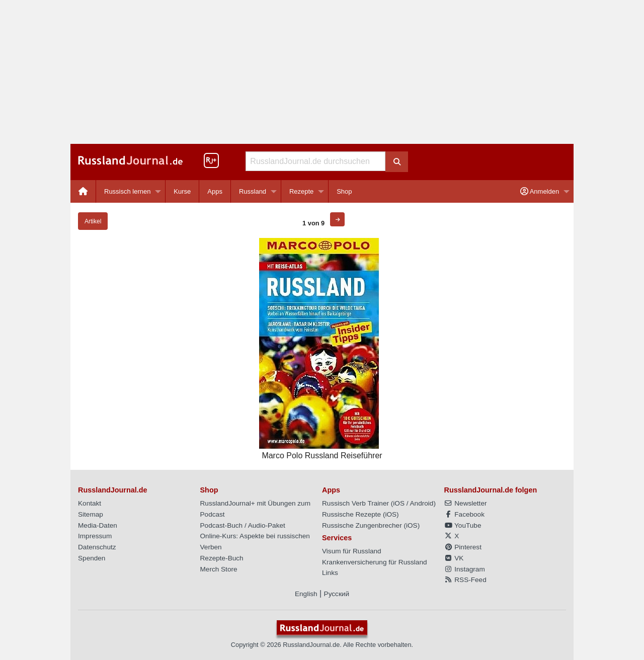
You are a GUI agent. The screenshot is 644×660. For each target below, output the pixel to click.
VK (454, 558)
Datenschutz (97, 547)
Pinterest (463, 547)
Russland (253, 191)
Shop (344, 191)
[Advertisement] (322, 72)
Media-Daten (98, 525)
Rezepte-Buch (222, 558)
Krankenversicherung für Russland (375, 562)
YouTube (463, 525)
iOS (399, 503)
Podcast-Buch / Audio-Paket (243, 525)
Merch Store (219, 569)
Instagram (465, 569)
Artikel (93, 221)
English (306, 594)
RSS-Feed (465, 580)
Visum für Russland (352, 551)
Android (422, 503)
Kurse (182, 191)
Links (330, 573)
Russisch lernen (128, 191)
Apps (215, 191)
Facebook (464, 514)
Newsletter (466, 503)
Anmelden (540, 191)
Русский (337, 594)
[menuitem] (83, 191)
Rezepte (301, 191)
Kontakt (90, 503)
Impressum (95, 536)
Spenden (92, 558)
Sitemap (91, 514)
